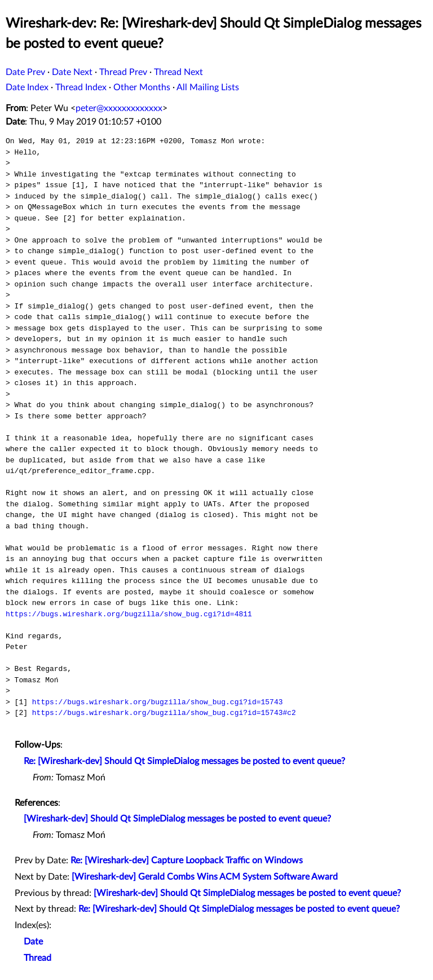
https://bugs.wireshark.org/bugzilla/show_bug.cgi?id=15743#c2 (164, 713)
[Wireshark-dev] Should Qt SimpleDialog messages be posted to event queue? (177, 819)
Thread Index (81, 87)
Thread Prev (123, 72)
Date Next (72, 72)
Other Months (142, 87)
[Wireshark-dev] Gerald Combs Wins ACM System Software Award (205, 877)
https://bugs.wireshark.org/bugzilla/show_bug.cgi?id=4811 (129, 614)
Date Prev (25, 72)
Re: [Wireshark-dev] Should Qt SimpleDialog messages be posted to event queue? (184, 761)
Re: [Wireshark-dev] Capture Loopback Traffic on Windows (187, 860)
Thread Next (178, 72)
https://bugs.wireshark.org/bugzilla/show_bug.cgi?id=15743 (158, 702)
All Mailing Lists (208, 87)
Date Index (27, 87)
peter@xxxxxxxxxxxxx (119, 108)
